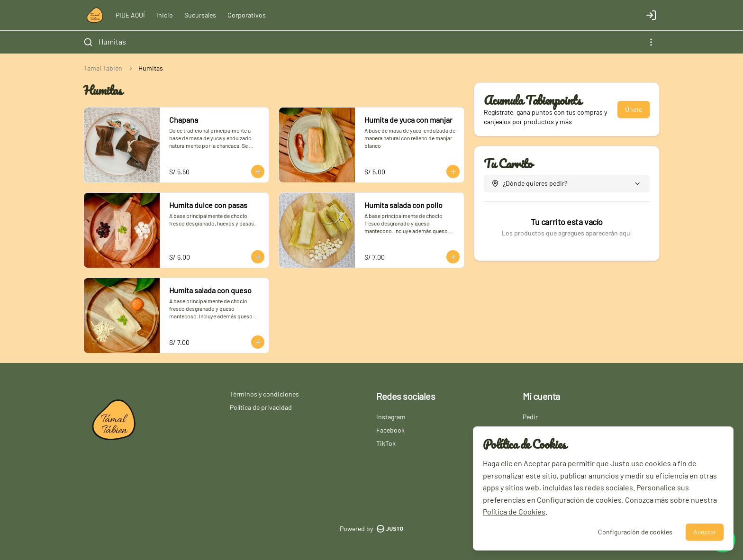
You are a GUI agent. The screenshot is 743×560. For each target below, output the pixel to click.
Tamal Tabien (103, 68)
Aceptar (705, 532)
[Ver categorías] (651, 42)
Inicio (165, 15)
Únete (634, 109)
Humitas (112, 41)
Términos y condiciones (264, 394)
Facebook (390, 430)
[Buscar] (88, 42)
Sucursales (200, 15)
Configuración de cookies (635, 532)
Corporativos (247, 15)
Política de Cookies (514, 511)
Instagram (391, 417)
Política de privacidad (261, 407)
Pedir (530, 417)
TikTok (386, 443)
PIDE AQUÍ (130, 15)
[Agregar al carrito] (258, 172)
